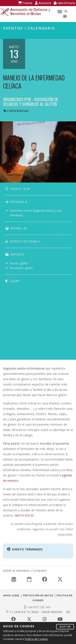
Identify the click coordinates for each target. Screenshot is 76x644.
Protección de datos (38, 595)
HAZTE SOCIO (24, 515)
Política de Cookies (36, 639)
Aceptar (65, 627)
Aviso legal (12, 595)
